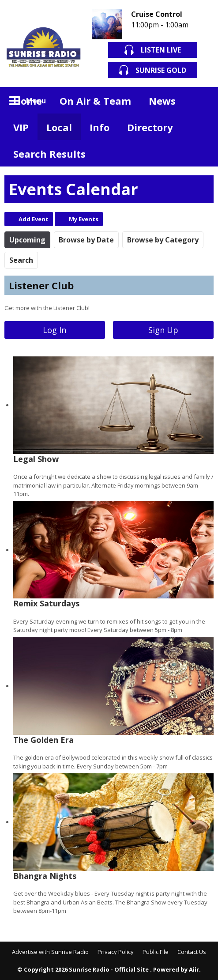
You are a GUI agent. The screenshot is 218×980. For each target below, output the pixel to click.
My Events (84, 219)
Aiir (194, 969)
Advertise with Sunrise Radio (50, 952)
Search (21, 260)
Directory (150, 127)
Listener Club (41, 285)
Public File (156, 952)
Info (100, 127)
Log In (54, 330)
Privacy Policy (116, 952)
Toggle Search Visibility (200, 100)
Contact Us (192, 952)
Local (59, 127)
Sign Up (163, 330)
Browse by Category (163, 240)
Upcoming (27, 240)
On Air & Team (95, 101)
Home (28, 101)
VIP (21, 127)
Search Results (49, 154)
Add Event (34, 219)
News (162, 101)
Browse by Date (86, 240)
